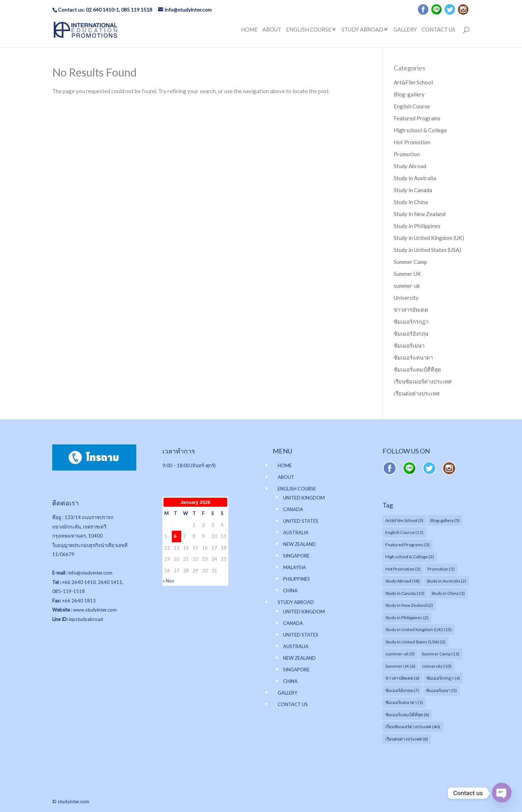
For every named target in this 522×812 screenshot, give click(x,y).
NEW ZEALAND (299, 544)
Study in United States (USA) (427, 250)
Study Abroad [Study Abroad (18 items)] (403, 581)
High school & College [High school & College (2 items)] (410, 557)
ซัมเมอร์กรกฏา (411, 322)
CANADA (293, 509)
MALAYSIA (295, 567)
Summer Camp (410, 262)
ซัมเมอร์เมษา (409, 345)
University (406, 298)
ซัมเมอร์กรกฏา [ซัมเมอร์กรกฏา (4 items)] (443, 678)
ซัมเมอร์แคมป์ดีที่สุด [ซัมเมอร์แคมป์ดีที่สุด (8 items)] (407, 715)
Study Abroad (410, 166)
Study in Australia (415, 178)
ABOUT (272, 30)
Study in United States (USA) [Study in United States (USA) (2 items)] (415, 642)
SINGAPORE (296, 556)
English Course (412, 106)
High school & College (420, 130)
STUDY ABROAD (362, 30)
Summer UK (407, 274)
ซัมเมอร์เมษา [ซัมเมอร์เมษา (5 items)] (441, 690)
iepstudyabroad (86, 619)
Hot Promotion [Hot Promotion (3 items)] (403, 569)
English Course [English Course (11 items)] (404, 532)
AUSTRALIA (296, 533)
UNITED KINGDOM (304, 498)
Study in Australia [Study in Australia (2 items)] (446, 581)
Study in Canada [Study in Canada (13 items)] (405, 593)
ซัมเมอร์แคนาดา (413, 357)
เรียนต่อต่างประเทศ (417, 393)
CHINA (290, 591)
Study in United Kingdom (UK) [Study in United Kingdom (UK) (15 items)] (419, 629)
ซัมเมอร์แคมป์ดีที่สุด (417, 369)
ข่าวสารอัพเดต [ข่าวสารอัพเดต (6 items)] (402, 678)
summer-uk (407, 286)
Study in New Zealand (420, 214)
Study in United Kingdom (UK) (429, 238)
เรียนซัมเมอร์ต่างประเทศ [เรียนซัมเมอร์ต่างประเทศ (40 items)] (413, 727)
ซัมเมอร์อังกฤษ (411, 333)
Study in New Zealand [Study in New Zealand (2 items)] (409, 605)
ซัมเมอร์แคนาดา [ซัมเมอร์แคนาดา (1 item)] (404, 702)
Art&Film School (413, 82)
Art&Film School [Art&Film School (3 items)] (404, 520)
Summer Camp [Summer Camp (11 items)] (440, 654)
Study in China (411, 202)
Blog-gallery (409, 94)
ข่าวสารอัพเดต (411, 310)
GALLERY (405, 30)
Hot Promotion (412, 142)
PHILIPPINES (297, 579)
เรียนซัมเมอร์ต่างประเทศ (423, 381)
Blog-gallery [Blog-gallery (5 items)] (445, 520)
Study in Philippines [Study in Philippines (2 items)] (407, 618)
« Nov (168, 581)
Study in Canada (413, 190)
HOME (249, 30)
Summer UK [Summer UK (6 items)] (400, 666)
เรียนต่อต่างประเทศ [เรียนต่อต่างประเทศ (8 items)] (407, 739)
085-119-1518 (69, 591)
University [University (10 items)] (437, 666)
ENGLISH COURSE (309, 30)
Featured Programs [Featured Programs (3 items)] (407, 545)
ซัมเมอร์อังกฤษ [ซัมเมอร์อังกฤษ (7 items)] (402, 690)
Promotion (407, 154)
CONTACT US (438, 30)
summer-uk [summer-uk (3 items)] (400, 654)
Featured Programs (417, 118)
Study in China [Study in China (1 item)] (448, 593)
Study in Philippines (417, 226)
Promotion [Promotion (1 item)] (441, 569)
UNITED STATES (301, 521)
